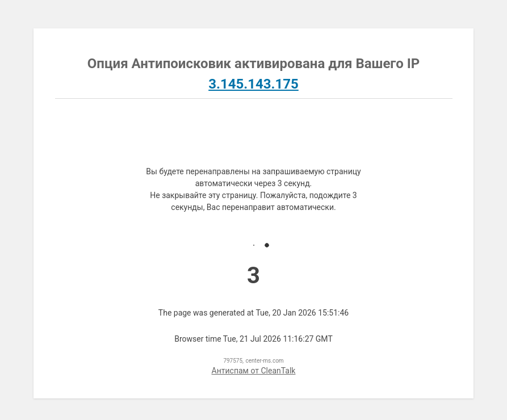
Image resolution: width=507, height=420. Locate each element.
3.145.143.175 (253, 84)
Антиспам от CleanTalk (254, 371)
